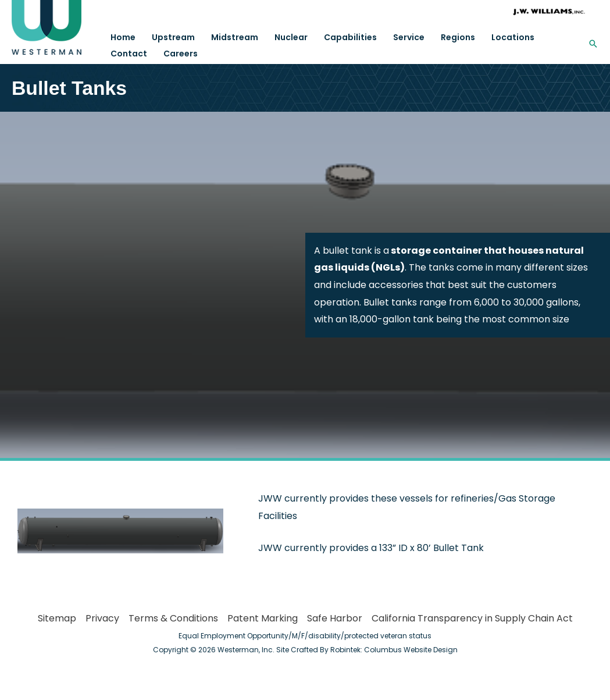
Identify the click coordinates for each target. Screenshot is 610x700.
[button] (593, 44)
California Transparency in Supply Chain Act (472, 618)
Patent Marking (263, 618)
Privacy (102, 618)
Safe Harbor (335, 618)
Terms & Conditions (173, 618)
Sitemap (57, 618)
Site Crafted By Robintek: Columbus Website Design (367, 650)
